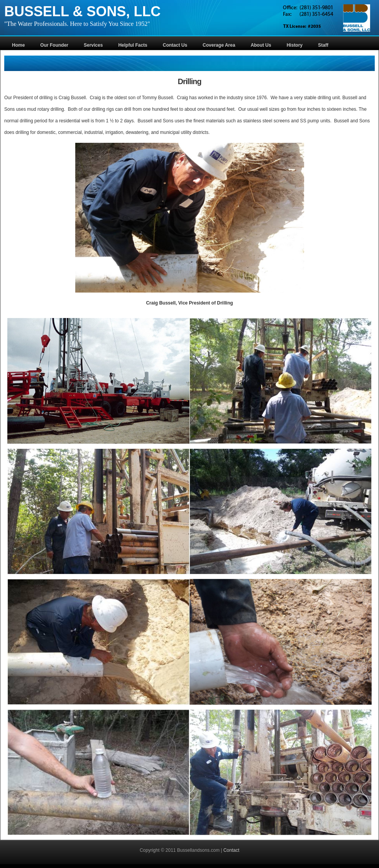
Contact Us (175, 45)
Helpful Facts (133, 45)
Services (93, 45)
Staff (323, 45)
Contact (231, 850)
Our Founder (54, 45)
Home (18, 45)
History (295, 45)
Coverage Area (219, 45)
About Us (261, 45)
